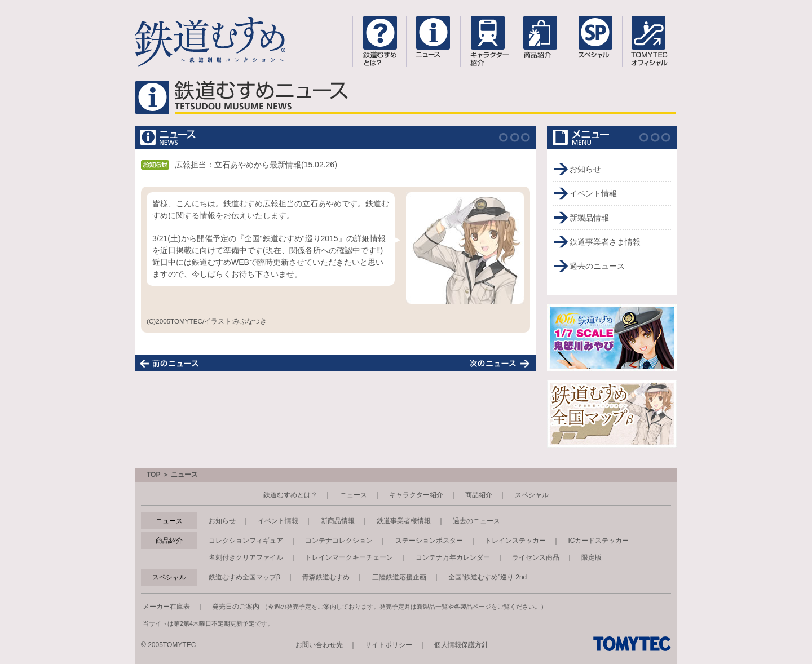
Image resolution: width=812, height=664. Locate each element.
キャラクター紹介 (416, 495)
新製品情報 (589, 218)
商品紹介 (479, 495)
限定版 (592, 557)
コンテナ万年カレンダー (453, 557)
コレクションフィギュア (246, 541)
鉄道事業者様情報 (404, 521)
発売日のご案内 (236, 607)
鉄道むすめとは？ (290, 495)
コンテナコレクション (339, 541)
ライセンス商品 (536, 557)
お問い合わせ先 (319, 645)
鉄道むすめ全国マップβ (244, 577)
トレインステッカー (515, 541)
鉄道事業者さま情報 (605, 242)
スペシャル (532, 495)
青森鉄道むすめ (326, 577)
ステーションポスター (429, 541)
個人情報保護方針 (461, 645)
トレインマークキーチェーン (349, 557)
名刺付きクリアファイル (246, 557)
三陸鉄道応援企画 (399, 577)
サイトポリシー (389, 645)
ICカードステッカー (598, 541)
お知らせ (585, 169)
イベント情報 (593, 193)
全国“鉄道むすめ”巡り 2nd (487, 577)
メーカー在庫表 (166, 607)
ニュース (354, 495)
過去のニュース (597, 266)
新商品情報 (338, 521)
